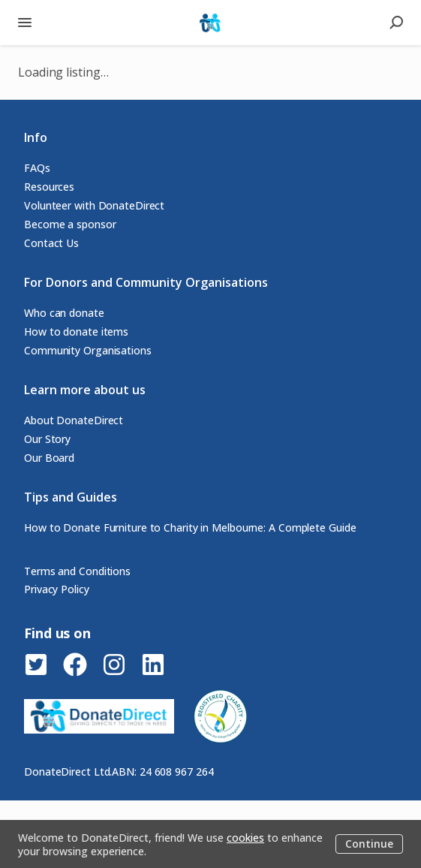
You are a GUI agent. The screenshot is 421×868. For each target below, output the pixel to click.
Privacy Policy (57, 589)
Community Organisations (88, 350)
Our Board (49, 458)
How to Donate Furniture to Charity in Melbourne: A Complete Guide (190, 527)
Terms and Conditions (77, 571)
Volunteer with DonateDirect (94, 205)
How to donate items (76, 332)
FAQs (37, 168)
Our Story (47, 439)
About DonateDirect (74, 420)
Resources (49, 187)
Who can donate (64, 313)
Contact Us (51, 243)
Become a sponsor (70, 224)
